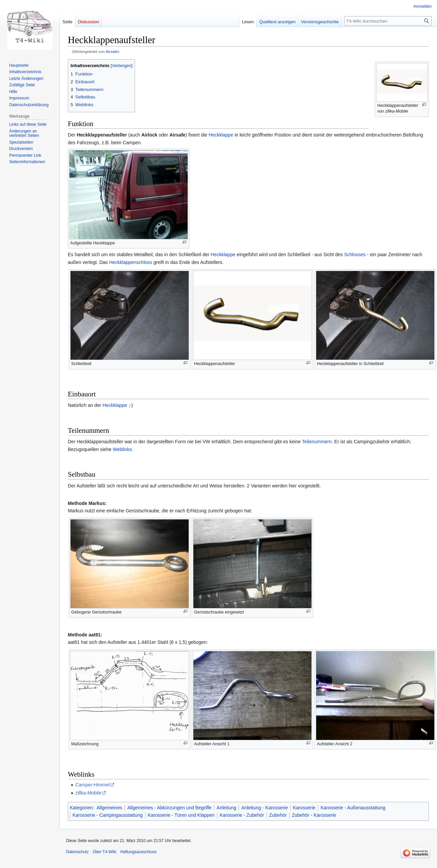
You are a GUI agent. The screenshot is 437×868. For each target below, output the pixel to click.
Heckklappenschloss (131, 262)
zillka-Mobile (88, 793)
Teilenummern (317, 442)
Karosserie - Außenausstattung (353, 808)
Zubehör (278, 815)
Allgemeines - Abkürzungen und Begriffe (169, 808)
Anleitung (226, 808)
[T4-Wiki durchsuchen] (388, 21)
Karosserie (304, 808)
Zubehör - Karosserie (314, 815)
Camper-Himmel (92, 785)
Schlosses (355, 255)
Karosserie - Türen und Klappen (181, 815)
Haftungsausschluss (139, 852)
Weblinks (122, 449)
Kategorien (81, 808)
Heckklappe (221, 135)
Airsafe (112, 51)
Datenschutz (77, 852)
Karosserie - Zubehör (242, 815)
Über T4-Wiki (105, 852)
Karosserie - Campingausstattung (108, 815)
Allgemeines (109, 808)
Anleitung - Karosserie (265, 808)
